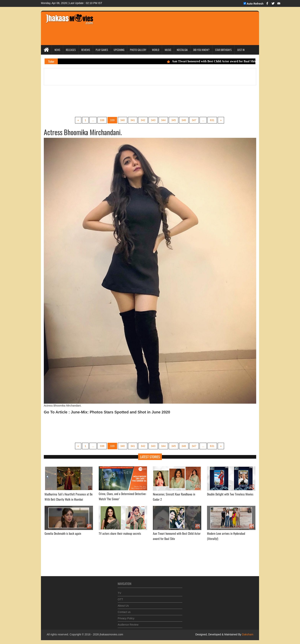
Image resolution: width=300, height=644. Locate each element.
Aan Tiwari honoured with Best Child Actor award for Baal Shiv (214, 61)
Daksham (247, 634)
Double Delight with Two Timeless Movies (230, 494)
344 (163, 120)
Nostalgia (182, 50)
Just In (241, 50)
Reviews (86, 50)
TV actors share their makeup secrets (120, 533)
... (93, 120)
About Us (123, 604)
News (57, 50)
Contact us (124, 610)
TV (119, 591)
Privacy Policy (126, 616)
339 (112, 120)
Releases (71, 50)
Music (168, 50)
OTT (120, 597)
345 (173, 120)
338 (102, 120)
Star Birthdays (223, 50)
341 (133, 120)
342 (143, 120)
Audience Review (128, 623)
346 (184, 120)
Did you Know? (201, 50)
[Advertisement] (170, 23)
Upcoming (119, 50)
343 (153, 120)
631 (212, 120)
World (156, 50)
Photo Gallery (138, 50)
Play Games (102, 50)
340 (123, 120)
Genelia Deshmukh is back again (63, 533)
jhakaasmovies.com (111, 634)
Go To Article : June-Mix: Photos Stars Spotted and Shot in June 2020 (107, 412)
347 (194, 120)
